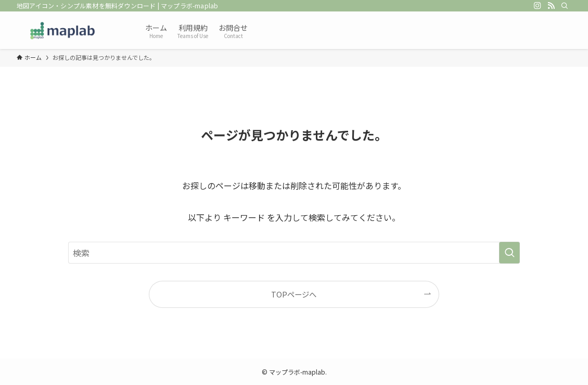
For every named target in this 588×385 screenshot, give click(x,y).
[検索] (565, 6)
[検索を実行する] (509, 253)
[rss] (551, 6)
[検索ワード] (294, 253)
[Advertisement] (415, 29)
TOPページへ (294, 294)
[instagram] (538, 6)
